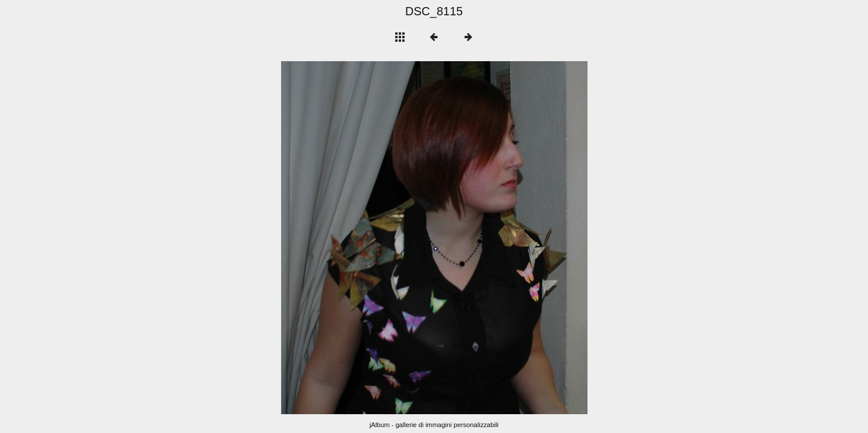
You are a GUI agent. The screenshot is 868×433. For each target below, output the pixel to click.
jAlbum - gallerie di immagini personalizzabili (434, 425)
